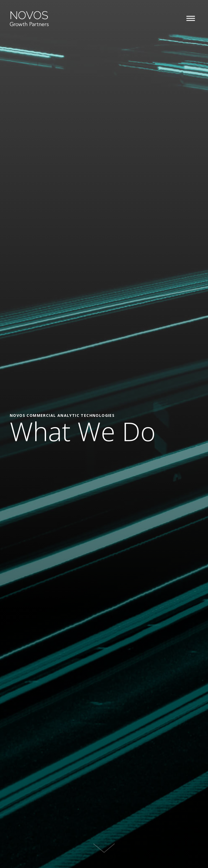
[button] (191, 18)
